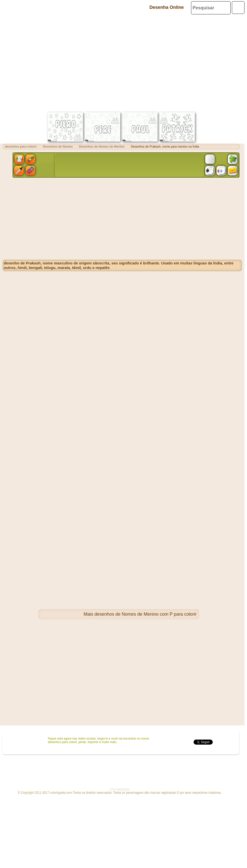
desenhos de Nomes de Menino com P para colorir (146, 614)
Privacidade (121, 789)
